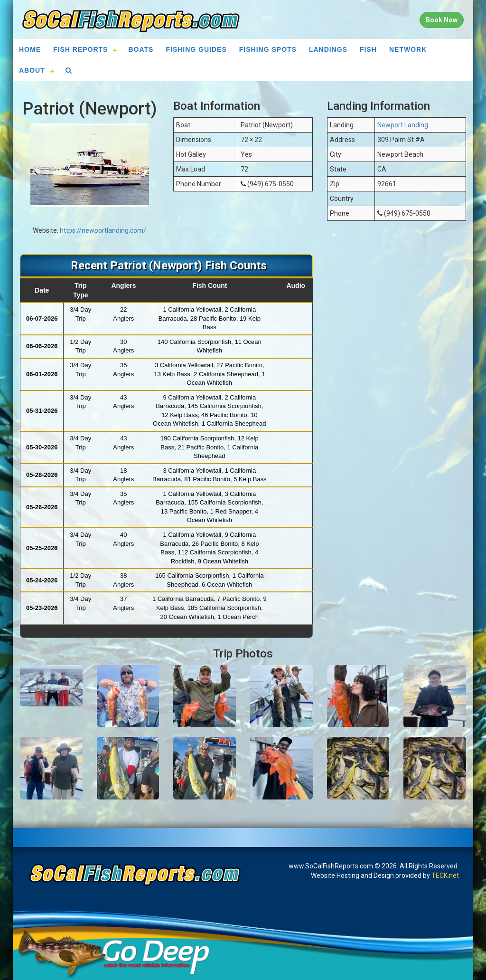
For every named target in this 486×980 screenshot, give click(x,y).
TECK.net (445, 875)
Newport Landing (403, 125)
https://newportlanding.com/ (103, 230)
